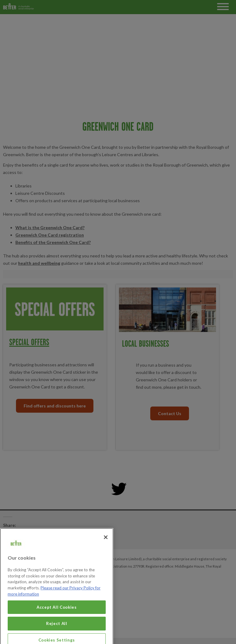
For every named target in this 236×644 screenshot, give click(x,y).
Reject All (57, 637)
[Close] (106, 550)
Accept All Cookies (57, 620)
